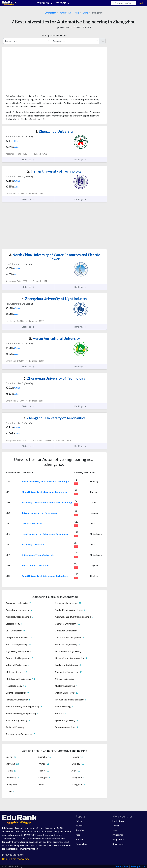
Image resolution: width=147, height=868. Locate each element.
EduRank (87, 27)
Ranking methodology (16, 859)
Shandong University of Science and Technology (47, 502)
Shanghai (80, 830)
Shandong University (33, 544)
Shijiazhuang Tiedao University (38, 555)
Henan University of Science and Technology (45, 481)
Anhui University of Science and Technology (45, 576)
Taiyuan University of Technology (39, 513)
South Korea (118, 821)
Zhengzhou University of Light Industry (54, 299)
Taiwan (116, 826)
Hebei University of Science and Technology (45, 534)
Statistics (28, 159)
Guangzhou (81, 844)
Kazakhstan (118, 844)
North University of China (35, 565)
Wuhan (79, 826)
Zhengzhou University (54, 131)
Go (102, 41)
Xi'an (78, 835)
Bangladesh (118, 839)
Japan (115, 830)
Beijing (79, 821)
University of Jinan (32, 523)
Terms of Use (122, 866)
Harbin (79, 839)
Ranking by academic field (54, 35)
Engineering (50, 13)
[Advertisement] (27, 72)
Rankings (81, 159)
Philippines (118, 835)
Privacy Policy (138, 866)
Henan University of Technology (54, 171)
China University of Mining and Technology (44, 492)
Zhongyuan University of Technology (54, 378)
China (85, 13)
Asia (77, 13)
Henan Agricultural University (54, 338)
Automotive (65, 13)
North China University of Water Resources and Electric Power (54, 257)
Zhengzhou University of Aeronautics (54, 418)
